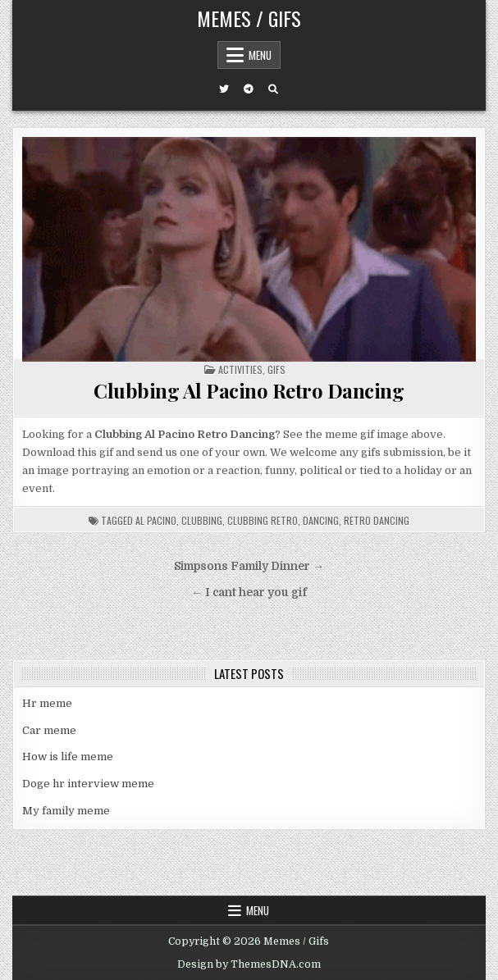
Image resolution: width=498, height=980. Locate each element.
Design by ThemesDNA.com (249, 964)
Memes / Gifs (249, 18)
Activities (240, 369)
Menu (260, 55)
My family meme (66, 811)
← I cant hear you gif (249, 593)
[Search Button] (273, 89)
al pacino (156, 520)
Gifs (276, 369)
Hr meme (47, 703)
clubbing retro (263, 520)
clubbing (202, 520)
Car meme (49, 730)
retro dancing (377, 520)
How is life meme (68, 757)
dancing (321, 520)
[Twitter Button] (224, 89)
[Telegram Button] (249, 89)
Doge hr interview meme (88, 784)
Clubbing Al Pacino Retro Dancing (249, 390)
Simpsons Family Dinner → (249, 566)
